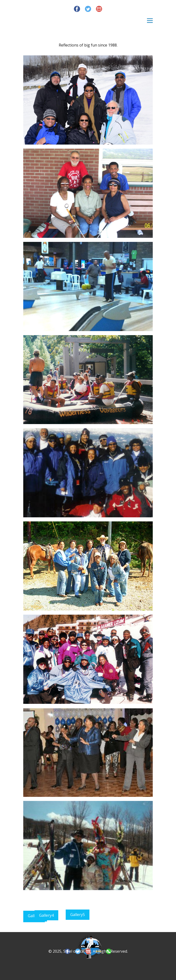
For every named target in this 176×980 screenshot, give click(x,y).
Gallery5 (78, 915)
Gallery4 (46, 915)
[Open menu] (150, 21)
